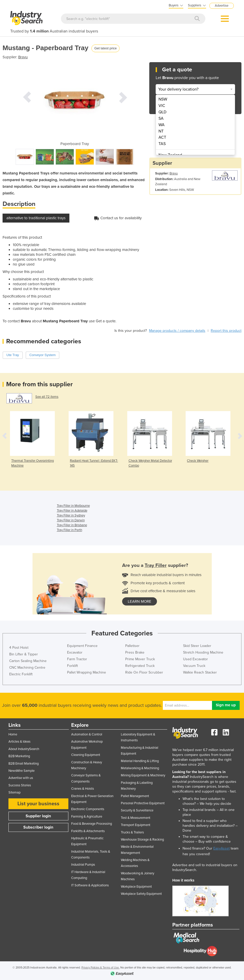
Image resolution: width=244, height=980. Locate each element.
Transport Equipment (136, 825)
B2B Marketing (19, 756)
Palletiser (132, 646)
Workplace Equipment (136, 887)
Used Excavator (195, 659)
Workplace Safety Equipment (141, 894)
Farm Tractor (77, 659)
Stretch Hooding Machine (203, 652)
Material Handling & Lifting (140, 761)
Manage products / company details (177, 331)
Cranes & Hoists (83, 789)
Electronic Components (88, 809)
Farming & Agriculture (87, 817)
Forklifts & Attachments (88, 831)
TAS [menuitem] (162, 144)
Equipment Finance (82, 646)
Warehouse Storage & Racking (142, 840)
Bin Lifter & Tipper (24, 654)
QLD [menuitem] (162, 112)
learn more (140, 601)
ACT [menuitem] (162, 137)
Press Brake (135, 652)
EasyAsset (221, 848)
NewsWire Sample (22, 771)
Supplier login (38, 816)
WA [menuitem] (162, 125)
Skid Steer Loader (197, 646)
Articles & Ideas (19, 742)
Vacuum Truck (194, 666)
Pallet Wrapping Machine (87, 672)
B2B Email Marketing (24, 764)
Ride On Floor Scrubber (144, 672)
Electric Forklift (21, 674)
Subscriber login (38, 827)
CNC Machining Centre (27, 668)
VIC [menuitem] (162, 106)
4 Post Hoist (19, 648)
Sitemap (14, 792)
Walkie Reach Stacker (200, 672)
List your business (38, 804)
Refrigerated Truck (140, 666)
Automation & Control (87, 734)
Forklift (72, 666)
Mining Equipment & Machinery (143, 775)
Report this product (226, 331)
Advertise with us (21, 778)
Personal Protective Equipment (143, 803)
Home (13, 734)
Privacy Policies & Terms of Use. (100, 968)
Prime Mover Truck (140, 659)
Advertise (222, 6)
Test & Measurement (136, 818)
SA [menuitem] (161, 118)
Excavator (75, 652)
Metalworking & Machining (140, 768)
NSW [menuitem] (163, 99)
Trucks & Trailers (132, 832)
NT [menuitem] (161, 131)
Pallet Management (135, 796)
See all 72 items (47, 397)
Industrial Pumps (83, 865)
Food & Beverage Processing (92, 824)
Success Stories (20, 785)
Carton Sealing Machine (28, 661)
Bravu (23, 57)
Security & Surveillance (137, 810)
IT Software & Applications (90, 885)
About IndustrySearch (24, 749)
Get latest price (105, 48)
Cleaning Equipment (86, 755)
